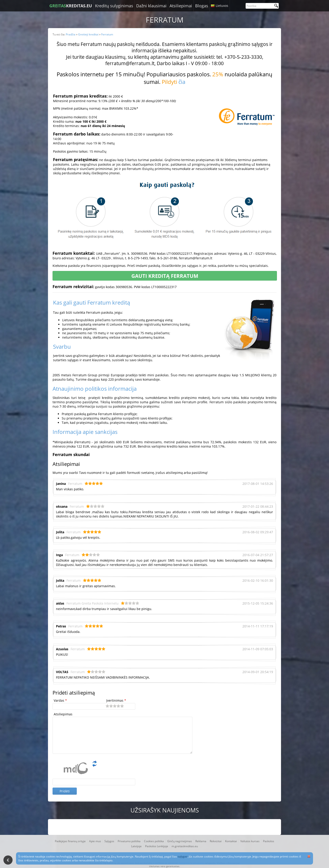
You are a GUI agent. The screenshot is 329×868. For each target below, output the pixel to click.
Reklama (201, 841)
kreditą (121, 302)
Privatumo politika (129, 841)
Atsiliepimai (181, 6)
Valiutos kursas (250, 841)
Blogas (202, 6)
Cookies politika (154, 841)
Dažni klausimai (151, 6)
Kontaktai (231, 841)
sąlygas (183, 856)
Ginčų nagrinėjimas (180, 841)
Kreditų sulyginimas (114, 6)
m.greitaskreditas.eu (185, 846)
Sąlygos (109, 841)
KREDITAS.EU (71, 6)
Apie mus (95, 841)
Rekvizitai (216, 841)
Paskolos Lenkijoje (157, 846)
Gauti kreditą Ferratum (165, 276)
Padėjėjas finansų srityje (70, 841)
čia (182, 82)
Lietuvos (222, 6)
